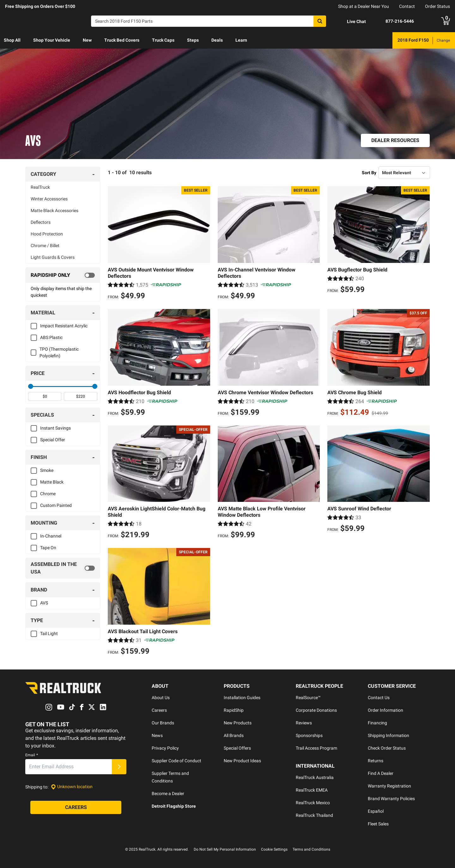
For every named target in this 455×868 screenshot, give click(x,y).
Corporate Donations (316, 710)
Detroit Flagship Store (174, 806)
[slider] (31, 386)
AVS (44, 603)
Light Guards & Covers (53, 257)
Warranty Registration (389, 786)
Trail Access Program (316, 748)
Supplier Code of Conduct (176, 761)
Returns (376, 761)
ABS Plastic (51, 337)
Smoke (47, 470)
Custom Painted (56, 505)
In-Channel (51, 536)
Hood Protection (47, 234)
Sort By (369, 173)
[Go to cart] (446, 21)
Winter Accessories (49, 199)
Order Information (385, 710)
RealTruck (40, 187)
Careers (159, 710)
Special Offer (53, 440)
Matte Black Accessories (55, 211)
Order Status (437, 6)
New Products (238, 723)
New (87, 40)
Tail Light (49, 633)
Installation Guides (242, 698)
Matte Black (52, 482)
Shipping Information (388, 735)
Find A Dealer (381, 773)
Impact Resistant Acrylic (64, 326)
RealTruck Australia (315, 777)
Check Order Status (387, 748)
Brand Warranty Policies (391, 799)
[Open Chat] (351, 21)
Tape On (48, 548)
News (157, 735)
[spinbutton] (45, 396)
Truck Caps (163, 40)
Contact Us (379, 698)
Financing (377, 723)
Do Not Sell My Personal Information (225, 849)
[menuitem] (12, 40)
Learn (241, 40)
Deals (217, 40)
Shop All (12, 40)
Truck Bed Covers (122, 40)
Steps (193, 40)
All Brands (234, 735)
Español (376, 811)
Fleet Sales (378, 824)
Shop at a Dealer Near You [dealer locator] (364, 6)
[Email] (69, 767)
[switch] (63, 275)
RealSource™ (308, 698)
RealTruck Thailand (314, 815)
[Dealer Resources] (395, 140)
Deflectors (41, 222)
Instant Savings (55, 428)
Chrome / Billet (45, 246)
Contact (407, 6)
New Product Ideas (242, 761)
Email (32, 755)
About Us (161, 698)
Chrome (48, 494)
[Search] (209, 21)
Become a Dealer (168, 794)
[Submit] (119, 767)
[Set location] (72, 787)
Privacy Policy (165, 748)
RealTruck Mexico (313, 803)
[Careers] (76, 807)
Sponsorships (309, 735)
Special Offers (237, 748)
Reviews (304, 723)
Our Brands (163, 723)
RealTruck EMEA (312, 790)
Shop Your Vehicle (52, 40)
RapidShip (234, 710)
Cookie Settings (274, 849)
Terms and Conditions (311, 849)
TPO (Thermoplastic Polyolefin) (59, 352)
